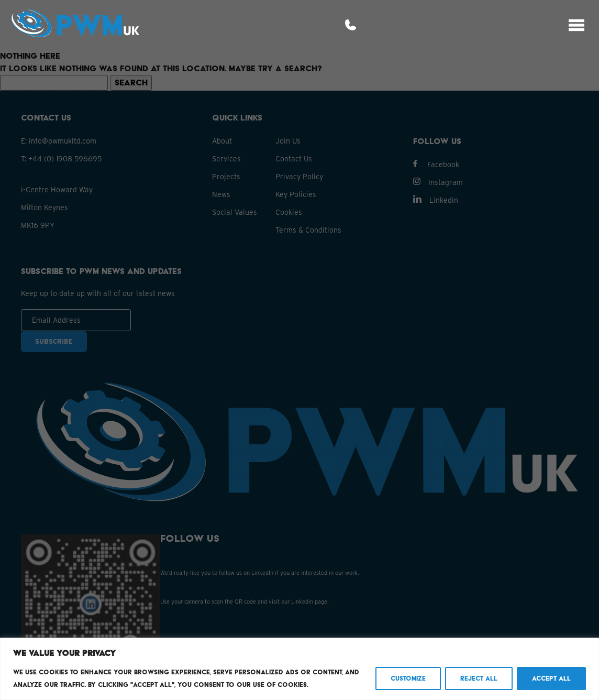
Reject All (479, 678)
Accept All (551, 678)
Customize (408, 678)
